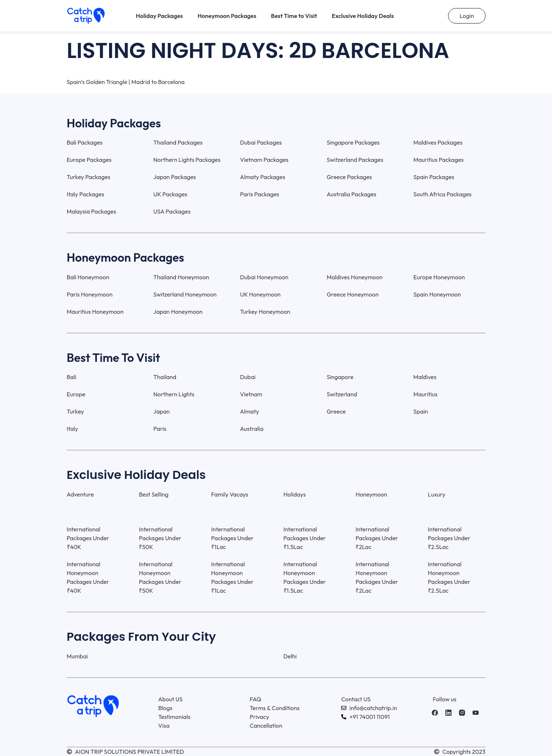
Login (467, 16)
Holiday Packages (159, 16)
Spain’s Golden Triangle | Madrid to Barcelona (126, 82)
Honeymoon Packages (227, 16)
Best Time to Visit (294, 16)
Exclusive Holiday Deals (363, 16)
